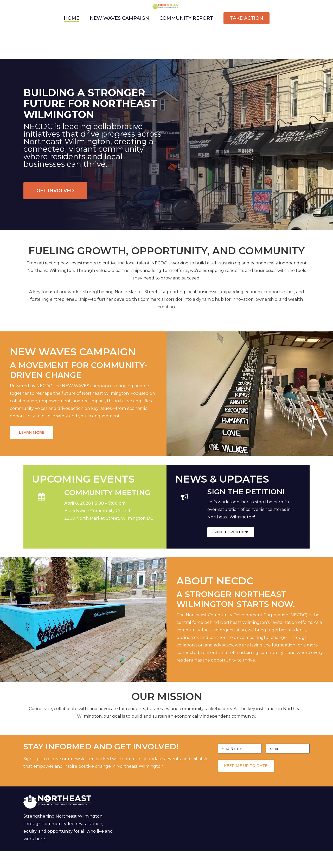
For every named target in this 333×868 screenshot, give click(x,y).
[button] (55, 191)
